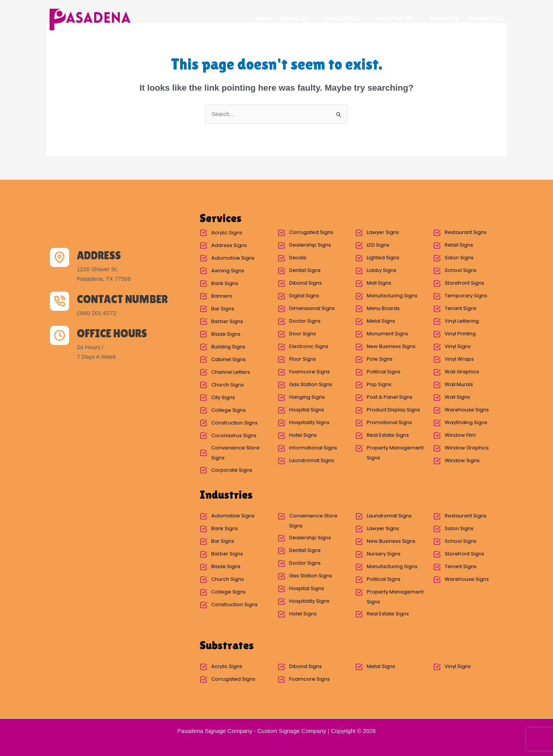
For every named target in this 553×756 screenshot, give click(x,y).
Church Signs (228, 385)
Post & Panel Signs (390, 397)
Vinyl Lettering (462, 321)
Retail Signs (459, 245)
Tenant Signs (461, 309)
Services (299, 19)
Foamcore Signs (310, 372)
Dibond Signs (305, 283)
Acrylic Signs (227, 233)
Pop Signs (379, 385)
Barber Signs (227, 322)
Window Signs (462, 461)
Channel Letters (231, 372)
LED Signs (378, 245)
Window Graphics (467, 448)
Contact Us (485, 19)
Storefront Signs (464, 283)
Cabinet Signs (228, 360)
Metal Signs (381, 321)
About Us (444, 19)
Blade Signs (226, 334)
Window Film (460, 435)
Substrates (399, 19)
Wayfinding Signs (466, 423)
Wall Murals (459, 385)
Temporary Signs (466, 296)
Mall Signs (379, 283)
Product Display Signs (393, 410)
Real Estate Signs (388, 435)
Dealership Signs (310, 245)
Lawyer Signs (383, 233)
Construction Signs (234, 423)
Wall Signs (457, 397)
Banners (222, 296)
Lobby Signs (382, 271)
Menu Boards (383, 309)
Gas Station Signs (311, 385)
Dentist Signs (305, 271)
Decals (298, 258)
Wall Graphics (462, 372)
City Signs (223, 398)
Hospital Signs (307, 410)
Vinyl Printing (460, 334)
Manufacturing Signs (392, 296)
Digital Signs (304, 296)
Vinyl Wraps (459, 359)
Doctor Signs (305, 321)
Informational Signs (313, 448)
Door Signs (303, 334)
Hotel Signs (303, 435)
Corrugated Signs (311, 233)
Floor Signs (303, 359)
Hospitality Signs (309, 423)
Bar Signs (223, 309)
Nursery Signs (384, 554)
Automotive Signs (233, 258)
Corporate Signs (232, 470)
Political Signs (384, 372)
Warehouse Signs (467, 410)
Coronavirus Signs (234, 436)
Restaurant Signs (466, 233)
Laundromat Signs (312, 461)
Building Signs (228, 347)
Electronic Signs (309, 347)
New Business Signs (391, 347)
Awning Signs (228, 271)
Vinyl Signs (458, 347)
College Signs (228, 410)
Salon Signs (459, 258)
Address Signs (229, 246)
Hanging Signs (307, 397)
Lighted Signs (383, 258)
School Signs (461, 271)
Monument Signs (387, 334)
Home (264, 19)
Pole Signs (380, 359)
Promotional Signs (389, 423)
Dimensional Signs (312, 309)
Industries (347, 19)
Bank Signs (225, 284)
